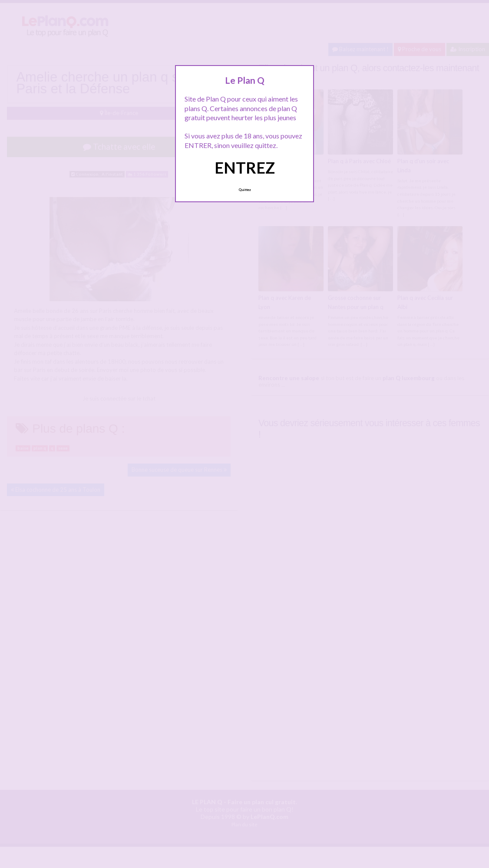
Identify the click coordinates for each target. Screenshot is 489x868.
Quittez (245, 190)
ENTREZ (245, 168)
